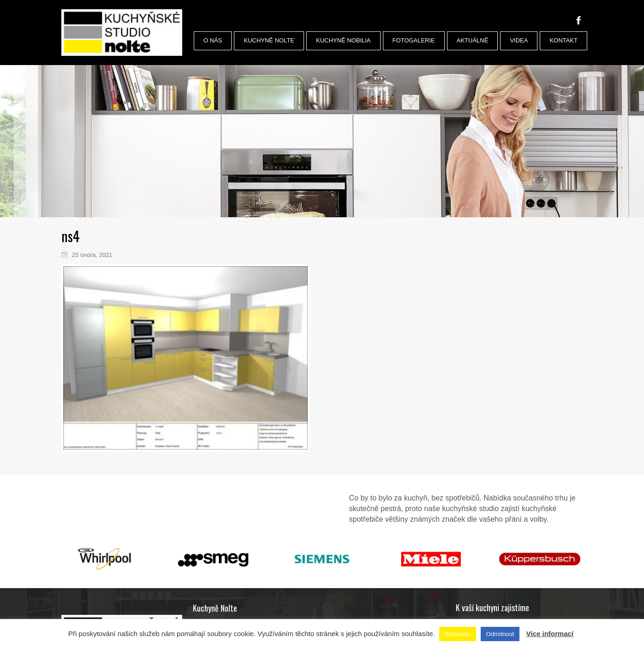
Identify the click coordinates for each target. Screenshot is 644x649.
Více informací (550, 634)
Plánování (478, 609)
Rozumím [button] (458, 634)
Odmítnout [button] (500, 634)
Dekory (475, 585)
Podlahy (476, 577)
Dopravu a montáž (489, 601)
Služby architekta (487, 593)
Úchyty (474, 569)
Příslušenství (482, 561)
